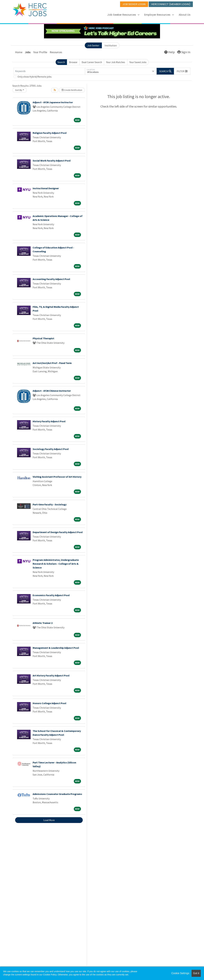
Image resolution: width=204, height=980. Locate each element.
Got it (196, 973)
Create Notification (72, 90)
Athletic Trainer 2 (43, 623)
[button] (182, 71)
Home (19, 52)
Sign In (184, 52)
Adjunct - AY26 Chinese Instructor (52, 391)
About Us (185, 15)
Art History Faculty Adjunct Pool (51, 675)
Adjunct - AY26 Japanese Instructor (53, 102)
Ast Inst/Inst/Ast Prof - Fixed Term (52, 363)
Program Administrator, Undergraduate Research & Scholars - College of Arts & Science (56, 564)
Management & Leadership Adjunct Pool (56, 648)
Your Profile (40, 52)
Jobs (28, 52)
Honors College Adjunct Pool (49, 703)
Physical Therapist (43, 338)
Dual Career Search (92, 62)
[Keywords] (49, 71)
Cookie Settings (180, 973)
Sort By (19, 90)
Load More (49, 820)
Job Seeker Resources (123, 15)
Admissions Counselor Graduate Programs (57, 794)
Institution (111, 45)
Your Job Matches (116, 62)
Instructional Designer (46, 188)
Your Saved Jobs (138, 62)
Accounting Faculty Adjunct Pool (51, 279)
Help (170, 52)
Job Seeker (93, 45)
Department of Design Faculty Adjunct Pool (58, 532)
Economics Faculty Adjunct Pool (51, 595)
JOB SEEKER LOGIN (134, 4)
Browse (73, 62)
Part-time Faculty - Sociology (50, 504)
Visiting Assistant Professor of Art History (57, 477)
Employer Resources (159, 15)
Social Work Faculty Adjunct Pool (52, 161)
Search (61, 62)
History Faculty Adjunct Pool (49, 421)
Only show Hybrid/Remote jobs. (35, 77)
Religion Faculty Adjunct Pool (50, 133)
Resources (56, 52)
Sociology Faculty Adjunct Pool (51, 449)
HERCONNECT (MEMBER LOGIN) (171, 4)
